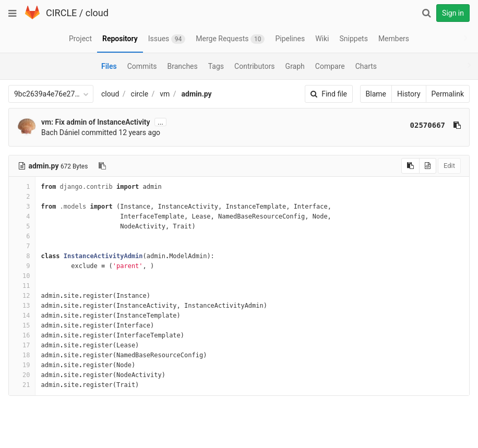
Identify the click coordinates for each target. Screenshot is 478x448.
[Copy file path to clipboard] (102, 166)
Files (109, 66)
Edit (449, 166)
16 (22, 335)
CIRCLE (61, 13)
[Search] (426, 13)
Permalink (448, 94)
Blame (376, 94)
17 (22, 345)
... (160, 122)
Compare (330, 66)
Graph (295, 66)
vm (165, 94)
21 (22, 385)
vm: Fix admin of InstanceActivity (95, 122)
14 (22, 316)
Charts (366, 66)
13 (22, 306)
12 (22, 296)
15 (22, 325)
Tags (216, 66)
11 (22, 286)
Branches (183, 66)
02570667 (428, 125)
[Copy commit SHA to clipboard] (457, 125)
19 (22, 365)
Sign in (453, 13)
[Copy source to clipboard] (410, 166)
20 (22, 375)
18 (22, 355)
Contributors (255, 66)
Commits (142, 66)
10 (22, 276)
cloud (97, 13)
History (409, 94)
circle (140, 94)
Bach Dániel (61, 132)
